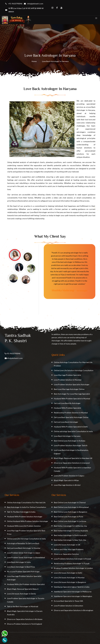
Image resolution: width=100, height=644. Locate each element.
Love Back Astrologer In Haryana (67, 436)
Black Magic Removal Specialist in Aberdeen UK (73, 458)
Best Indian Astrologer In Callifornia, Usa (70, 526)
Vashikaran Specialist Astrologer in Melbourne (73, 592)
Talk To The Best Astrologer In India (21, 512)
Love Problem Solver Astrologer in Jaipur (24, 553)
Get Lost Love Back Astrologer (66, 422)
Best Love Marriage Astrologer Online (69, 389)
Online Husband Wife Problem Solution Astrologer (28, 521)
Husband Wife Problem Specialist (67, 408)
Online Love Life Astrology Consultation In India (26, 539)
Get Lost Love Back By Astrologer (67, 403)
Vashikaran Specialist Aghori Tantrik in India (72, 587)
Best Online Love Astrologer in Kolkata (70, 441)
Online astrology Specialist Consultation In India (73, 431)
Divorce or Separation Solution (66, 554)
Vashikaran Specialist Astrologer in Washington (73, 596)
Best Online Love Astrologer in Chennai (70, 502)
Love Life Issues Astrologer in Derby (21, 594)
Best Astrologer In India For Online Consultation (27, 507)
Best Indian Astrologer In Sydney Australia (71, 531)
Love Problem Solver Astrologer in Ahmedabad (26, 557)
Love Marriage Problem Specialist (67, 375)
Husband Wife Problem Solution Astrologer (25, 517)
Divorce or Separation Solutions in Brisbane (25, 619)
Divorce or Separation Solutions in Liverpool (72, 463)
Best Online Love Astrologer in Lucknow (70, 521)
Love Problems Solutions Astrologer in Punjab (72, 559)
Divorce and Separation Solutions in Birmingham (74, 610)
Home (34, 61)
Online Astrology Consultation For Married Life (26, 502)
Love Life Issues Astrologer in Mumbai (69, 578)
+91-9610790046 (13, 353)
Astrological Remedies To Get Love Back (23, 543)
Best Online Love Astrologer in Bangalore (71, 512)
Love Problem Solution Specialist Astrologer (72, 384)
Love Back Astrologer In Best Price (21, 567)
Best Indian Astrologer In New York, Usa (70, 540)
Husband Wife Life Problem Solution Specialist (26, 584)
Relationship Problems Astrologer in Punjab (72, 563)
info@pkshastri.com (15, 358)
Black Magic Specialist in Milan (66, 480)
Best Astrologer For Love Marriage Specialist (72, 394)
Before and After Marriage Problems (69, 549)
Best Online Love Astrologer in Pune (68, 517)
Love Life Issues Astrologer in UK (67, 545)
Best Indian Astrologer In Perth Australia (70, 535)
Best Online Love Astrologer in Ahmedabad (71, 507)
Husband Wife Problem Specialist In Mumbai (72, 399)
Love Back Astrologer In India (19, 562)
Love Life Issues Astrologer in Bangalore (70, 582)
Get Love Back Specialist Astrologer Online (71, 417)
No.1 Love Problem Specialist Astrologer (23, 572)
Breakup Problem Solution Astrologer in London (73, 568)
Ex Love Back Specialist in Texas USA (68, 601)
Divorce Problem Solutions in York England (24, 624)
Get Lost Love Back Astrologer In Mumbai (24, 548)
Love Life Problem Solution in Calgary (69, 476)
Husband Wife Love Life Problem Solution (24, 526)
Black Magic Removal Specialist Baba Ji (23, 589)
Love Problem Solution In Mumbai (68, 380)
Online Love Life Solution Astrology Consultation (74, 370)
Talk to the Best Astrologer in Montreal (23, 606)
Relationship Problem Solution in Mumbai (71, 413)
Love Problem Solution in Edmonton (68, 606)
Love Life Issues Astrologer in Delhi (68, 573)
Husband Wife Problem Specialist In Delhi (71, 427)
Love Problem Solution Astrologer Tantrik (71, 445)
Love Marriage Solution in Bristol (67, 485)
